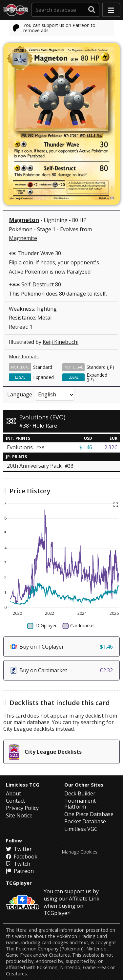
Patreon (20, 871)
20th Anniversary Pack (40, 466)
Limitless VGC (81, 829)
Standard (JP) (100, 367)
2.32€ (111, 447)
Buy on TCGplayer (61, 647)
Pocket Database (85, 821)
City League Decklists (45, 752)
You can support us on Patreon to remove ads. (54, 28)
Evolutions (26, 447)
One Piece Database (89, 814)
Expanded (43, 377)
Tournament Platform (80, 804)
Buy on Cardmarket (61, 670)
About (13, 793)
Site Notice (19, 815)
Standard (43, 367)
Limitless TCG (23, 785)
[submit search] (92, 10)
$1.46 (86, 447)
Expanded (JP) (97, 377)
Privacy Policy (22, 808)
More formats (24, 356)
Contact (15, 801)
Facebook (22, 857)
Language (20, 394)
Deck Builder (80, 793)
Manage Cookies (80, 852)
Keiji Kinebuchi (61, 342)
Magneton (24, 220)
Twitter (19, 849)
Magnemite (23, 238)
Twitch (18, 864)
